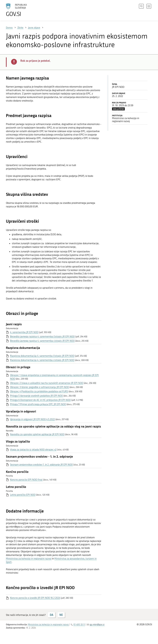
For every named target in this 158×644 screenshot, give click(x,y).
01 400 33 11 (79, 625)
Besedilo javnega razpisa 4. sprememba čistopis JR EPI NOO (42, 336)
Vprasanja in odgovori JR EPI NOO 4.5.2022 (32, 419)
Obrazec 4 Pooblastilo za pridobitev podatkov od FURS (39, 391)
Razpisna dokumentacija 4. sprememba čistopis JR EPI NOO (42, 356)
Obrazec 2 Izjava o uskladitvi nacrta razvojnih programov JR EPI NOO (47, 383)
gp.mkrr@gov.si (97, 625)
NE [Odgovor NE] (61, 615)
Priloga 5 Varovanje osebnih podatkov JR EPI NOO (36, 396)
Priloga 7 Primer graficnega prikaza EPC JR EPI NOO (38, 404)
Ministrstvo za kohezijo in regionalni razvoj (48, 625)
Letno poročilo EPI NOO (23, 495)
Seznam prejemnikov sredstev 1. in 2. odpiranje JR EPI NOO (41, 465)
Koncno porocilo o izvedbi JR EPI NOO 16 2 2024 (35, 598)
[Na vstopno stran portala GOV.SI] (25, 10)
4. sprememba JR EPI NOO (24, 332)
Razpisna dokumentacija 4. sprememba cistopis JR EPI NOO (42, 360)
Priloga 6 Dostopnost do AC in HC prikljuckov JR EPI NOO (40, 400)
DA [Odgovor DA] (52, 615)
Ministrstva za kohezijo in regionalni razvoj (29, 559)
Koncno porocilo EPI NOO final (26, 480)
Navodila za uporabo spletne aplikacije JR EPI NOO (37, 434)
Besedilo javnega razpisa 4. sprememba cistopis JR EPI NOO (42, 341)
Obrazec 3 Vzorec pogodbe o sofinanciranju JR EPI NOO (39, 387)
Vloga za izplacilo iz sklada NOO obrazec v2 (33, 450)
